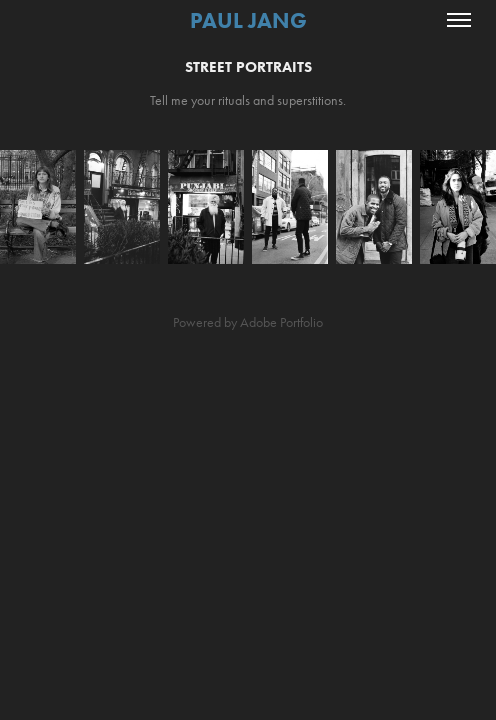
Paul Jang (248, 20)
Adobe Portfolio (281, 322)
